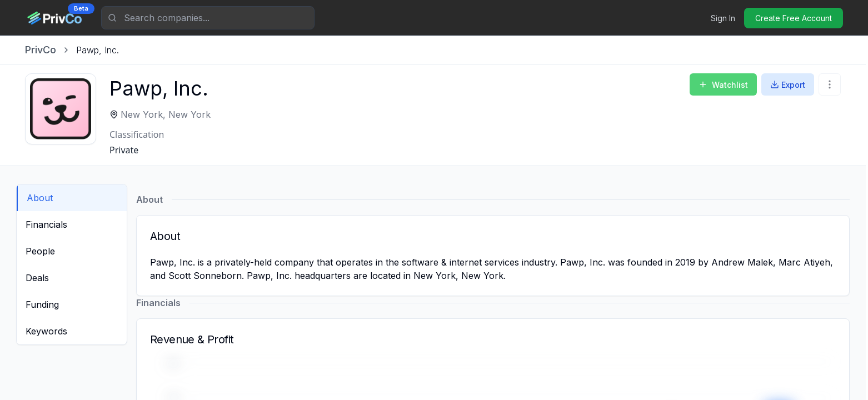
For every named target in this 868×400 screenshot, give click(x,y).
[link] (98, 50)
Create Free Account (794, 18)
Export (788, 85)
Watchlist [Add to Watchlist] (723, 85)
